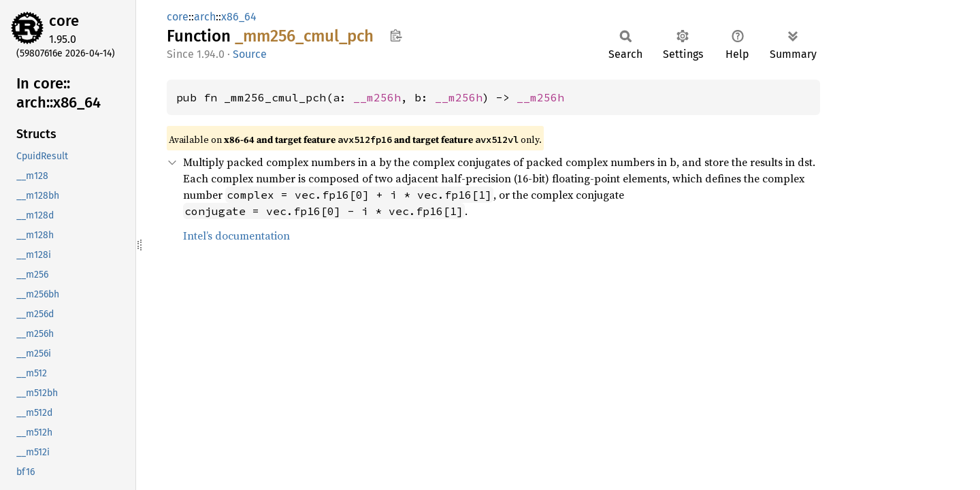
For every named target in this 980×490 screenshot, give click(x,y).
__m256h (377, 97)
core (64, 21)
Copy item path (396, 35)
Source (250, 54)
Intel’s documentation (236, 235)
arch (205, 17)
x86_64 (239, 17)
